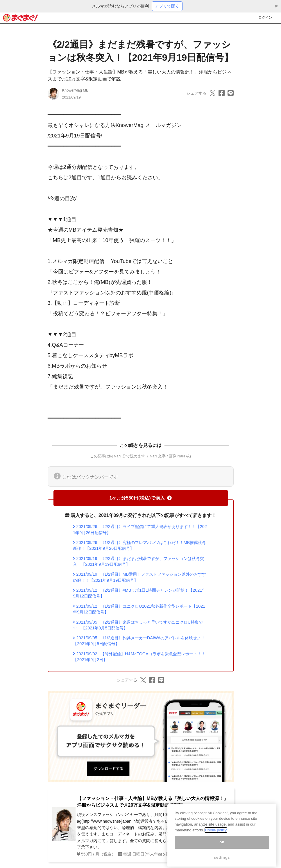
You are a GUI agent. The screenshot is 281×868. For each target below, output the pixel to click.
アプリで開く (167, 6)
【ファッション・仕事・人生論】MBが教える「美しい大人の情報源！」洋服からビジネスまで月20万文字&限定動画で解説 (153, 802)
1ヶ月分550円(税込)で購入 (140, 498)
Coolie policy (216, 836)
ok (222, 848)
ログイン (265, 17)
